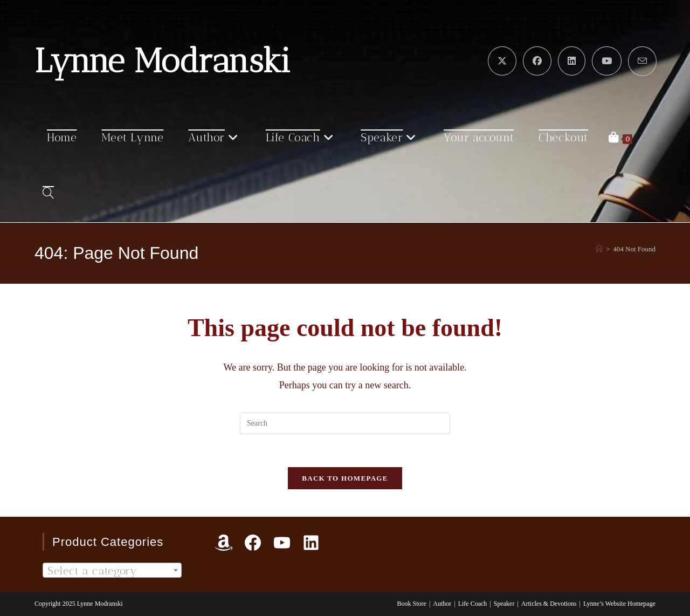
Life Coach (473, 604)
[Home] (599, 249)
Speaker (504, 604)
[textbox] (112, 571)
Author (442, 604)
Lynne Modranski (163, 61)
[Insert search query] (345, 423)
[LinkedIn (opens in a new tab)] (572, 61)
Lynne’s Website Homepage (619, 604)
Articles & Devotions (549, 604)
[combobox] (112, 570)
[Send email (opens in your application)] (642, 61)
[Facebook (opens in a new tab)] (537, 61)
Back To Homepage (345, 478)
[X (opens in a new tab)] (502, 61)
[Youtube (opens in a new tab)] (607, 61)
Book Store (412, 604)
